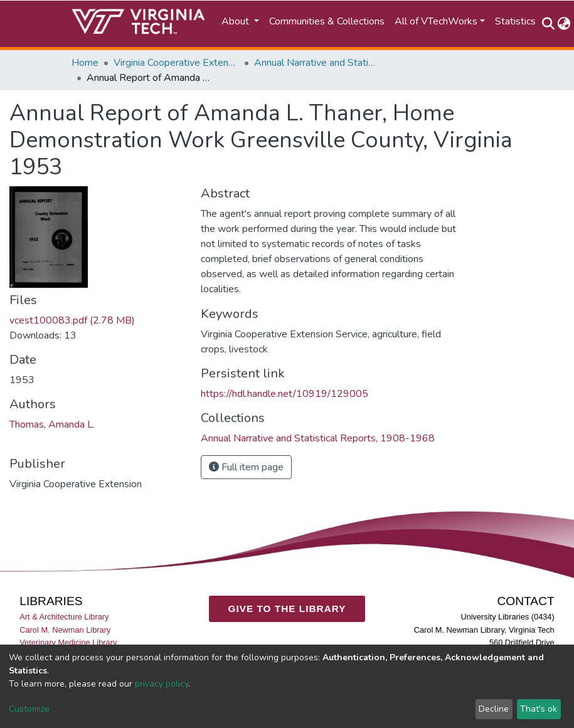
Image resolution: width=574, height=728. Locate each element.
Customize (29, 709)
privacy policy (162, 684)
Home (85, 63)
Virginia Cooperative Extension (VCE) (176, 63)
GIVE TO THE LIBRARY (287, 609)
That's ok (539, 709)
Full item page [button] (246, 467)
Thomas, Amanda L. (52, 425)
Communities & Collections (327, 21)
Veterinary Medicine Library (68, 642)
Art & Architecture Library (64, 617)
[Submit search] (549, 24)
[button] (564, 24)
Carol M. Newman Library (65, 630)
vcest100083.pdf (72, 320)
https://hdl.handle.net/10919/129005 (284, 394)
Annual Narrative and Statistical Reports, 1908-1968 (317, 63)
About (237, 21)
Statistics (515, 21)
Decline (494, 709)
